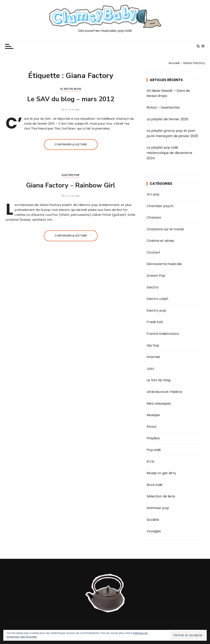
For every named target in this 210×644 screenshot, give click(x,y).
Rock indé (155, 485)
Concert (154, 252)
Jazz (150, 369)
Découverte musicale (164, 264)
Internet (153, 357)
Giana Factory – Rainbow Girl (71, 185)
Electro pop (71, 175)
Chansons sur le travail (165, 229)
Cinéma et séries (160, 241)
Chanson (154, 218)
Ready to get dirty (161, 473)
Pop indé (154, 450)
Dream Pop (156, 276)
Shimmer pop (158, 508)
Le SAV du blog (71, 89)
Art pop (153, 194)
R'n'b (151, 462)
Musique (153, 415)
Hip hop (153, 345)
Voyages (154, 531)
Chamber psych (160, 206)
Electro (153, 287)
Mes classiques (159, 404)
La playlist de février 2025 (167, 119)
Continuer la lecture (71, 144)
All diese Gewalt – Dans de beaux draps (168, 93)
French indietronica (163, 334)
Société (153, 520)
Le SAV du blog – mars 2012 (71, 99)
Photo (152, 427)
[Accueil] (174, 63)
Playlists (153, 438)
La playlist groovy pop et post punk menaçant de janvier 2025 (172, 133)
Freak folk (155, 322)
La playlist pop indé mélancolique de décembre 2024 (169, 153)
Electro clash (157, 299)
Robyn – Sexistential (163, 107)
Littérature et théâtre (164, 392)
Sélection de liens (161, 496)
